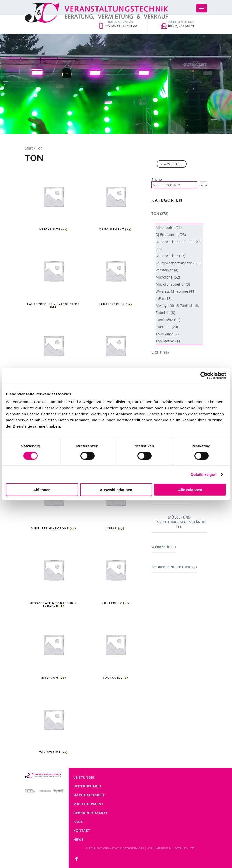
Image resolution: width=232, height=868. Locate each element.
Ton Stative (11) (168, 341)
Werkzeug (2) (163, 547)
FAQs (78, 822)
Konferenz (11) (168, 320)
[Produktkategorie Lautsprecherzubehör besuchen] (53, 351)
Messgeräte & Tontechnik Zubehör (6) (177, 309)
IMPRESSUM (164, 848)
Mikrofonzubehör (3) (173, 284)
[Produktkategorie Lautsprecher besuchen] (115, 276)
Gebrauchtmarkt (91, 813)
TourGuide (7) (167, 334)
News (79, 839)
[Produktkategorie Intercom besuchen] (53, 649)
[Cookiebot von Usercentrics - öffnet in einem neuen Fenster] (204, 375)
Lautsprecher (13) (170, 256)
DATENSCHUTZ (184, 848)
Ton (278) (160, 214)
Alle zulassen (190, 490)
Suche (157, 180)
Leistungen (85, 777)
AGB (150, 848)
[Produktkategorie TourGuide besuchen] (115, 649)
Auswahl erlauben (116, 490)
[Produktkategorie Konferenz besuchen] (115, 575)
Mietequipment (88, 804)
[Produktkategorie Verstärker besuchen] (115, 351)
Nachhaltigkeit (89, 795)
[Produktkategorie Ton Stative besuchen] (53, 724)
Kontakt (82, 830)
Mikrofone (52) (168, 277)
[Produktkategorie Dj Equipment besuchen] (115, 201)
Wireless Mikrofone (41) (175, 291)
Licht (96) (160, 352)
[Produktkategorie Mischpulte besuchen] (53, 201)
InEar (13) (163, 298)
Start (29, 148)
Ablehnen (42, 490)
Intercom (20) (167, 327)
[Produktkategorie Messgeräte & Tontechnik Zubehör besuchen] (53, 575)
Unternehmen (87, 786)
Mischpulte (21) (169, 227)
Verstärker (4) (167, 270)
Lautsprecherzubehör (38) (177, 263)
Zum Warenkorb (172, 164)
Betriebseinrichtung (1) (174, 567)
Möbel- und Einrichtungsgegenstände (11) (179, 522)
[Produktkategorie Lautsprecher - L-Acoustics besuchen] (53, 276)
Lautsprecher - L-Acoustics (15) (178, 245)
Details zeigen (204, 474)
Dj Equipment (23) (171, 235)
